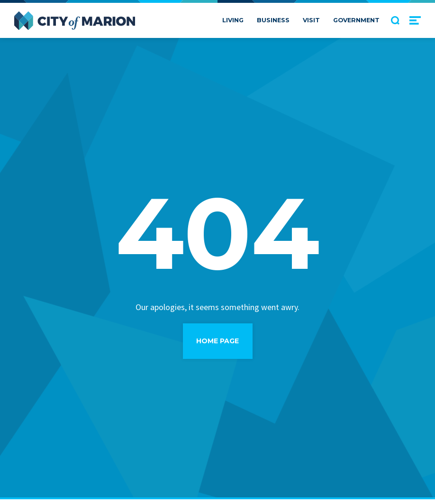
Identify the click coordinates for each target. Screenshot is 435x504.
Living (233, 20)
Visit (311, 20)
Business (273, 20)
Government (356, 20)
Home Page (217, 341)
